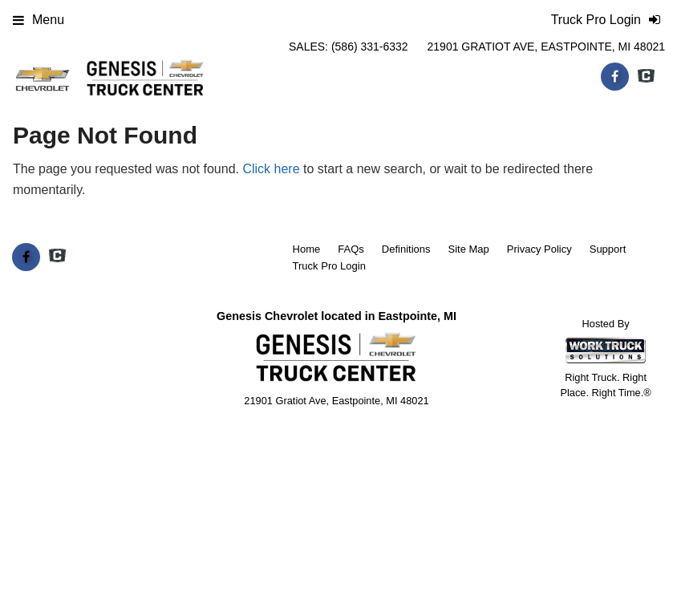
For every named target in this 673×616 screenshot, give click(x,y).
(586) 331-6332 (370, 47)
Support (608, 249)
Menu (39, 20)
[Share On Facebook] (615, 77)
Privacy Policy (539, 249)
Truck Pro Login (329, 266)
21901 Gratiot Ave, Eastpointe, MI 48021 (546, 47)
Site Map (468, 249)
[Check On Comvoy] (646, 77)
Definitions (406, 249)
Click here (271, 169)
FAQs (351, 249)
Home (307, 249)
